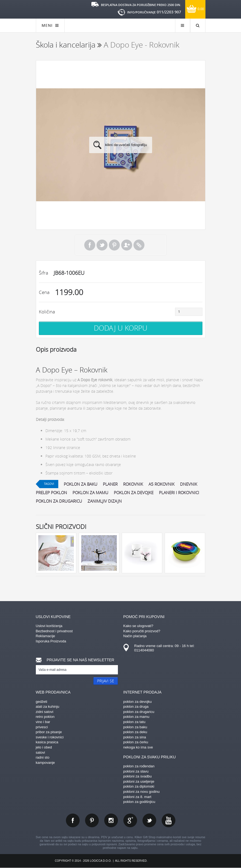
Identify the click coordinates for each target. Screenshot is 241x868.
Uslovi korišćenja (49, 626)
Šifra (43, 273)
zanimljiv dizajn (105, 501)
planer (110, 484)
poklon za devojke (134, 493)
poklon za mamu (90, 493)
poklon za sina (135, 737)
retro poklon (45, 717)
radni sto (43, 757)
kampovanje (45, 763)
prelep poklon (51, 493)
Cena (44, 292)
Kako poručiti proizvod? (142, 631)
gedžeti (42, 702)
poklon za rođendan (139, 766)
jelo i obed (44, 747)
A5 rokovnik (162, 484)
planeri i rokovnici (179, 493)
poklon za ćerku (136, 742)
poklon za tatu (134, 722)
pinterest (92, 820)
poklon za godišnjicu (139, 802)
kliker (54, 9)
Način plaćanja (135, 636)
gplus (130, 820)
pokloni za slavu (136, 771)
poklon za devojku (138, 702)
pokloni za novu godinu (142, 792)
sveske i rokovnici (50, 737)
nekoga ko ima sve (138, 747)
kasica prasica (47, 742)
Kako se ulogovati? (138, 626)
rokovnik (133, 484)
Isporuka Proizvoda (51, 641)
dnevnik (189, 484)
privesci (42, 727)
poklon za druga (136, 707)
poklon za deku (135, 732)
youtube (169, 820)
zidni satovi (45, 712)
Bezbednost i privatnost (54, 631)
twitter (149, 820)
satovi (40, 752)
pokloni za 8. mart (137, 797)
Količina (47, 312)
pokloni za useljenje (139, 781)
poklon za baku (81, 484)
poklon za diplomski (139, 786)
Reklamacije (46, 636)
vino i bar (43, 722)
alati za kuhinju (48, 707)
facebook (73, 820)
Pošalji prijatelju (127, 245)
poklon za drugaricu (59, 501)
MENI (50, 25)
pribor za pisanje (49, 732)
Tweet (102, 245)
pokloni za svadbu (138, 776)
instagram (111, 820)
